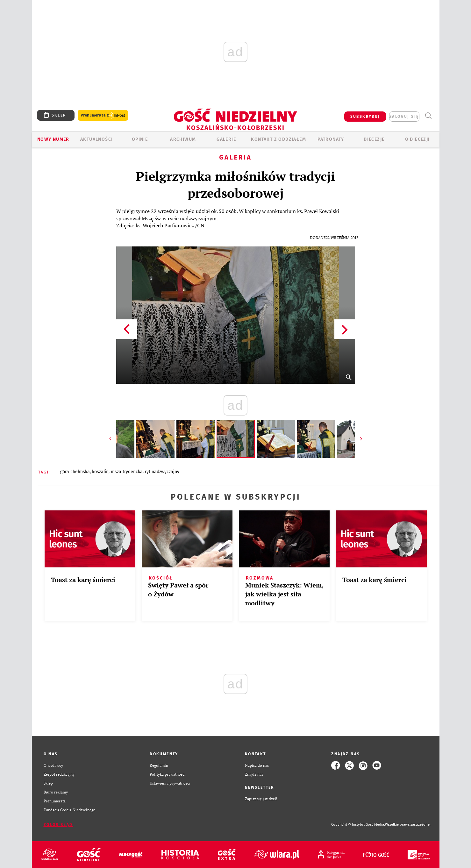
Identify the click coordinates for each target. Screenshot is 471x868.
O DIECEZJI (417, 139)
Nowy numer (53, 139)
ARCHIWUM (183, 139)
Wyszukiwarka (428, 116)
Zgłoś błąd (58, 825)
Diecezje (374, 139)
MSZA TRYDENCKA (127, 472)
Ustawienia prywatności (170, 783)
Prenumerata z (103, 115)
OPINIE (140, 139)
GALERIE (226, 139)
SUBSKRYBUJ (365, 117)
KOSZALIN (100, 472)
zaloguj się (404, 117)
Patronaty (331, 139)
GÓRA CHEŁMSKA (75, 472)
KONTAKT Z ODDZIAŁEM (278, 139)
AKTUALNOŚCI (96, 139)
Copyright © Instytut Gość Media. (358, 825)
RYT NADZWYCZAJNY (162, 472)
